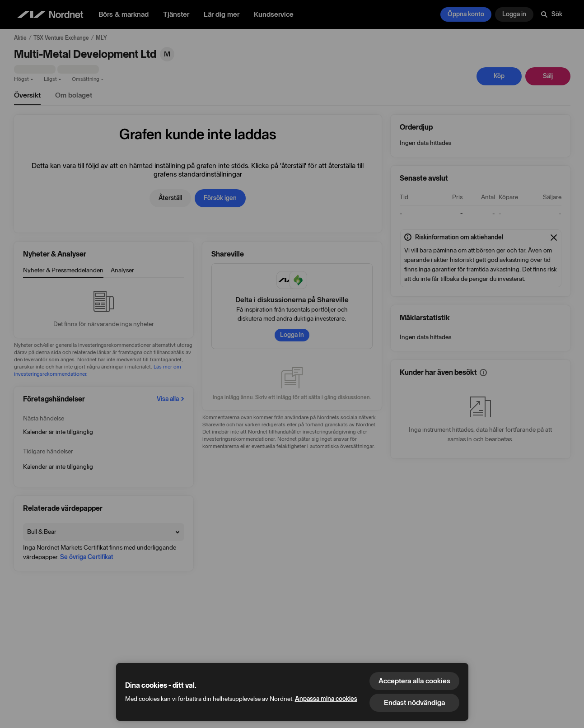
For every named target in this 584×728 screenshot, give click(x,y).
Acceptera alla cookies (414, 681)
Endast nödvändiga (414, 702)
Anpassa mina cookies (326, 699)
